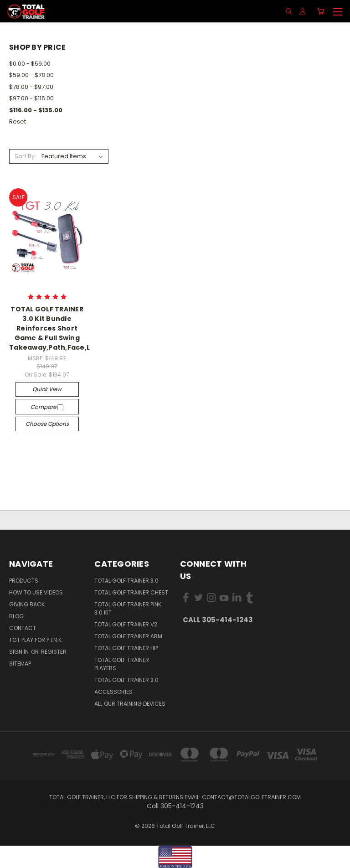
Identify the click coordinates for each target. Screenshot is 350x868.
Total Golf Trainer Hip (126, 648)
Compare (47, 407)
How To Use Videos (36, 592)
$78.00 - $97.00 (31, 87)
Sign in (20, 652)
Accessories (113, 692)
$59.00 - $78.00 (31, 75)
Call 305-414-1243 (218, 620)
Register (54, 652)
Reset (18, 121)
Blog (16, 616)
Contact (23, 628)
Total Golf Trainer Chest (131, 592)
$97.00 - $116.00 (31, 98)
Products (24, 581)
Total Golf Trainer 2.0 (126, 680)
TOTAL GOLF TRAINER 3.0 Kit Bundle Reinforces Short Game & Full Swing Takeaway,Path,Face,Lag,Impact (68, 328)
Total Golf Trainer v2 (126, 624)
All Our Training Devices (130, 704)
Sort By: (25, 156)
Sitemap (20, 664)
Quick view (47, 389)
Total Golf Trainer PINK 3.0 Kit (128, 608)
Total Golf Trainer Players (122, 664)
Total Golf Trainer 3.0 (126, 581)
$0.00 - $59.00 (30, 64)
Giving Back (27, 604)
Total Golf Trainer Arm (128, 636)
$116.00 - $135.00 (36, 110)
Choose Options (47, 424)
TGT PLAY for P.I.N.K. (36, 640)
